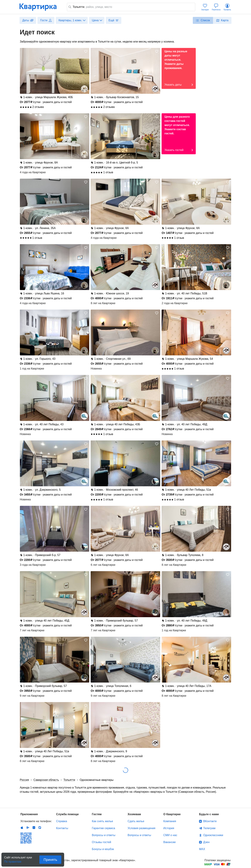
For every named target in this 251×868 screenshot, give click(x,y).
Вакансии (170, 842)
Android (28, 828)
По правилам (13, 861)
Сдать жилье (136, 821)
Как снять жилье (102, 821)
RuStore (40, 828)
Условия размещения (141, 828)
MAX (202, 849)
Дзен (206, 842)
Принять (50, 860)
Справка (62, 821)
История (169, 828)
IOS (22, 828)
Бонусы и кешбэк (103, 849)
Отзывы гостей (101, 842)
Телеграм (209, 828)
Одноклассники (213, 835)
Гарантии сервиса (103, 828)
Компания (170, 821)
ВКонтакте (210, 821)
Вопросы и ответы (104, 835)
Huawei (34, 828)
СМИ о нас (170, 835)
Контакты (62, 828)
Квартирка (40, 7)
